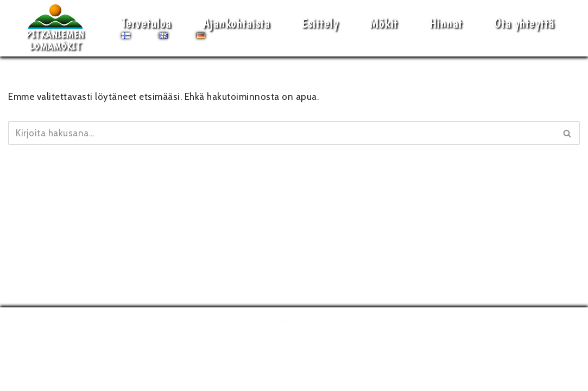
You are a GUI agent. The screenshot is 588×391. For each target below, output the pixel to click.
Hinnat (446, 23)
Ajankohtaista (237, 23)
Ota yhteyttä (524, 23)
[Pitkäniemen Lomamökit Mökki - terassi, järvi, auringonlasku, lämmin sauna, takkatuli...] (56, 28)
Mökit (384, 23)
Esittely (320, 23)
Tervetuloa (147, 23)
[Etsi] (282, 133)
